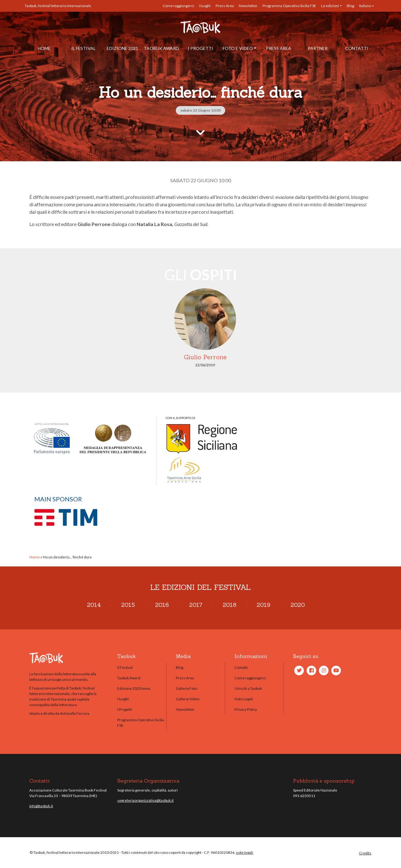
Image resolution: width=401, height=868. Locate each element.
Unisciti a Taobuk (248, 688)
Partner (318, 48)
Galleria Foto (186, 688)
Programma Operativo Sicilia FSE (289, 6)
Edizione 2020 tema (134, 688)
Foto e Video (238, 48)
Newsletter (248, 6)
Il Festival (83, 48)
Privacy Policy (246, 709)
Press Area (225, 6)
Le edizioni (330, 6)
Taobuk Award (161, 48)
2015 (128, 605)
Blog (350, 6)
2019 (263, 605)
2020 (298, 605)
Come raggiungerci (178, 6)
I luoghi (205, 6)
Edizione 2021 (122, 48)
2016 (162, 605)
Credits (365, 853)
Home (44, 48)
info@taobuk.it (41, 806)
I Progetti (200, 48)
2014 (94, 605)
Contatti (357, 48)
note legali (244, 852)
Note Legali (244, 699)
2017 (196, 605)
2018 (229, 605)
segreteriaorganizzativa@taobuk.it (145, 800)
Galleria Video (188, 699)
